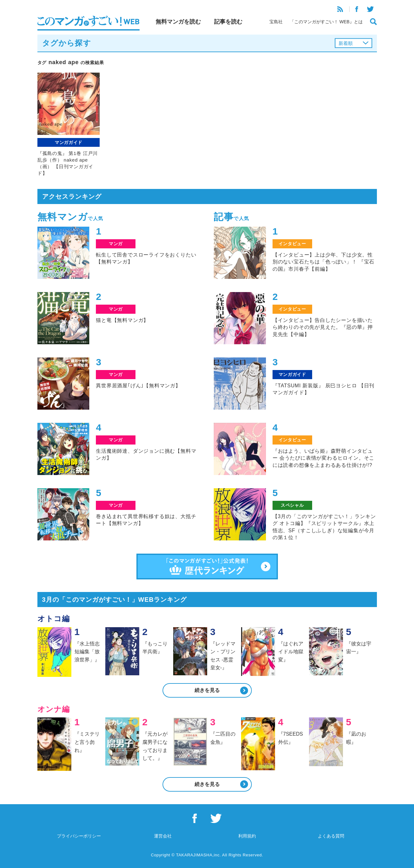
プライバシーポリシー (79, 836)
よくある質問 (331, 836)
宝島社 (276, 22)
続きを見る (207, 690)
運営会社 (163, 836)
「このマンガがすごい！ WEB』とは (326, 22)
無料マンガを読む (178, 22)
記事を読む (228, 22)
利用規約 (247, 836)
